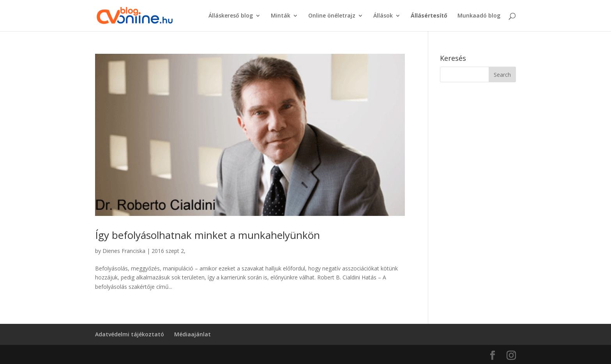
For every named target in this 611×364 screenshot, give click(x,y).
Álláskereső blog (231, 16)
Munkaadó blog (479, 16)
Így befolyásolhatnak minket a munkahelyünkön (207, 235)
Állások (383, 16)
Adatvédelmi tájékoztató (130, 334)
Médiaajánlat (192, 334)
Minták (281, 16)
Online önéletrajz (332, 16)
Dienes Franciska (124, 251)
